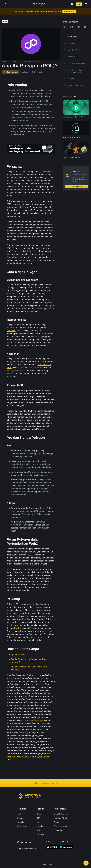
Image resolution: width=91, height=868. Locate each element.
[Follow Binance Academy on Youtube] (30, 842)
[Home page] (39, 4)
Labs (39, 822)
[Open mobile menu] (86, 4)
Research (40, 830)
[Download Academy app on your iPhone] (52, 847)
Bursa (39, 814)
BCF (38, 818)
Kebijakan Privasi (60, 818)
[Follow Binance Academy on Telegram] (26, 842)
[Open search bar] (71, 4)
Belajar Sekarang (69, 11)
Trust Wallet (41, 834)
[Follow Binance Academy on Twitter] (22, 842)
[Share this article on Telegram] (78, 27)
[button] (86, 4)
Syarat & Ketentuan (61, 814)
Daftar (79, 4)
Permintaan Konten (61, 826)
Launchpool (41, 826)
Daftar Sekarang (76, 186)
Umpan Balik (59, 830)
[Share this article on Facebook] (72, 27)
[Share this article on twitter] (65, 27)
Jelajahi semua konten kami (45, 783)
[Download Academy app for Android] (66, 847)
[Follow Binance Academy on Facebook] (18, 842)
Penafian (57, 822)
